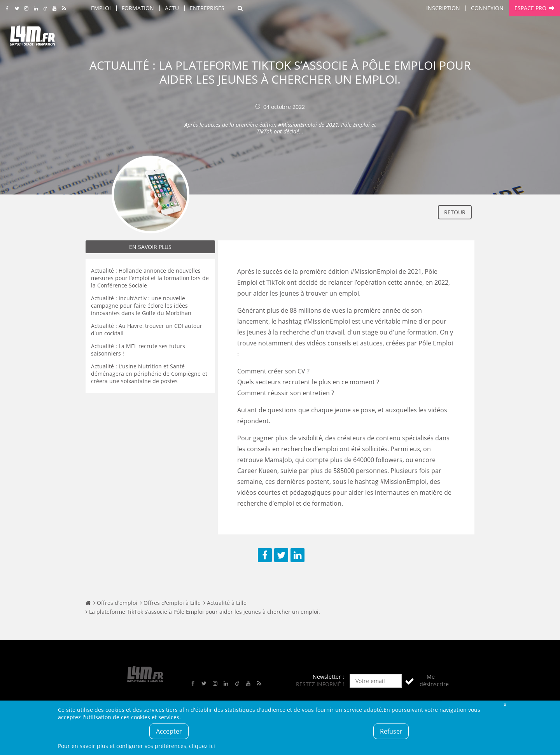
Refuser (391, 731)
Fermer (505, 704)
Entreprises (207, 8)
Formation (138, 8)
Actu (172, 8)
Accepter (169, 731)
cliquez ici (202, 746)
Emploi (101, 8)
